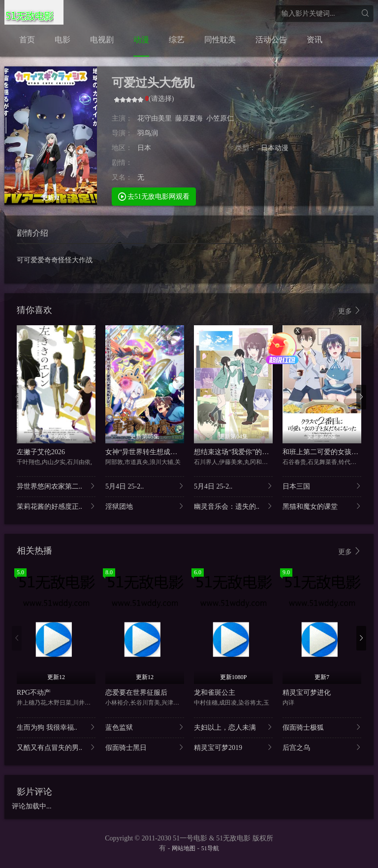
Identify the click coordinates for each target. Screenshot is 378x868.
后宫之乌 (322, 747)
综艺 (177, 40)
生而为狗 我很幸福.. (56, 727)
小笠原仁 (220, 118)
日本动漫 (275, 148)
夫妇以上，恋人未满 (233, 727)
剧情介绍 (32, 233)
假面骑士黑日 (145, 747)
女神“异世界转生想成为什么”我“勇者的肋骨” (173, 452)
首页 (27, 40)
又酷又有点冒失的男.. (56, 747)
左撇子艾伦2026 (41, 452)
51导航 (210, 848)
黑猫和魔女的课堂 (322, 506)
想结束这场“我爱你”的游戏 (235, 452)
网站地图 (184, 848)
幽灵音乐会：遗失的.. (233, 506)
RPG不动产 (34, 693)
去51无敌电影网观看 (154, 196)
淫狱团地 (145, 506)
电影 (63, 40)
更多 (350, 311)
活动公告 (271, 40)
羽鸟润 (148, 133)
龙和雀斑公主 (215, 693)
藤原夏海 (189, 118)
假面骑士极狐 (322, 727)
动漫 (141, 40)
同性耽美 (220, 40)
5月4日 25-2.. (145, 486)
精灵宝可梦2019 (233, 747)
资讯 (315, 40)
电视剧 (102, 40)
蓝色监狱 (145, 727)
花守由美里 (155, 118)
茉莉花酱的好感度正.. (56, 506)
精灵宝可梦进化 (307, 693)
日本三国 (322, 486)
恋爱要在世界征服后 (136, 693)
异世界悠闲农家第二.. (56, 486)
